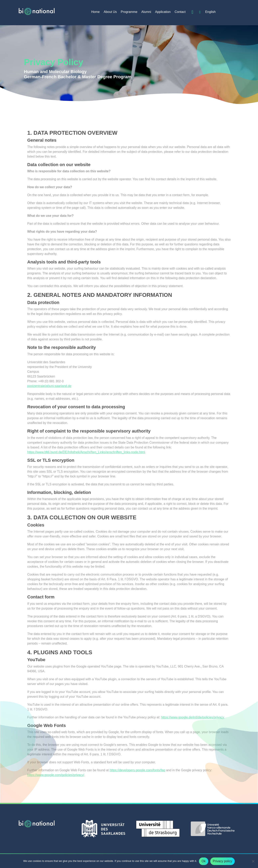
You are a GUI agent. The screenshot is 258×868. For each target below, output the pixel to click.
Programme (129, 12)
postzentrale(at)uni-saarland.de (49, 386)
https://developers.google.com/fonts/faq (137, 770)
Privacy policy (223, 861)
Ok (203, 861)
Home (96, 12)
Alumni (146, 12)
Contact (180, 12)
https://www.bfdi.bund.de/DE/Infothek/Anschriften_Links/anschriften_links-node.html (86, 452)
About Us (110, 12)
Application (163, 12)
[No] (253, 861)
